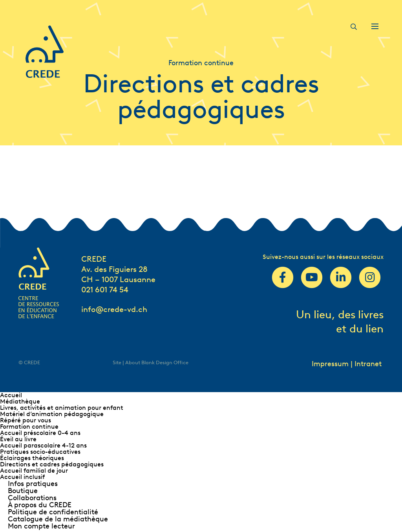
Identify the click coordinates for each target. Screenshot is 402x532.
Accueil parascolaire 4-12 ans (43, 445)
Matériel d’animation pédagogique (52, 414)
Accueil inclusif (22, 477)
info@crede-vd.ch (114, 309)
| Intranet (366, 364)
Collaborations (32, 498)
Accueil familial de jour (34, 471)
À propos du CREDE (40, 505)
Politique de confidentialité (53, 512)
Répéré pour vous (26, 420)
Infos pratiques (33, 484)
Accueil (11, 395)
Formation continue (29, 427)
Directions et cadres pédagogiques (52, 464)
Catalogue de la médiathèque (58, 519)
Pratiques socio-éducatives (40, 452)
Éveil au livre (18, 439)
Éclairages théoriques (32, 458)
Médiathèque (20, 401)
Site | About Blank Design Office (151, 362)
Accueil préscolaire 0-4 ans (40, 433)
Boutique (23, 491)
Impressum (330, 364)
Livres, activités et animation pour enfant (62, 408)
